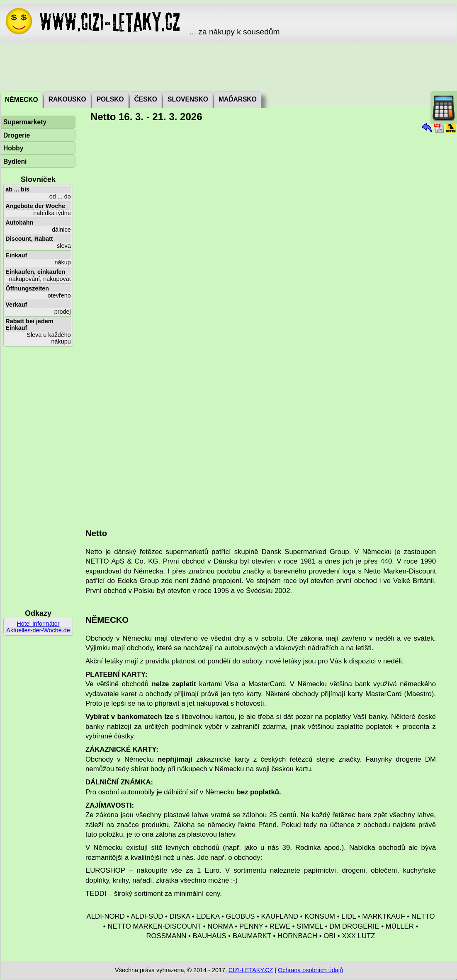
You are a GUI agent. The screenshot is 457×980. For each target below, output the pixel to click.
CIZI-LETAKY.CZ (251, 970)
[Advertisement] (228, 66)
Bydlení (15, 161)
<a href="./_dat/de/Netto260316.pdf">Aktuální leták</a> (267, 322)
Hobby (13, 148)
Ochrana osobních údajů (310, 970)
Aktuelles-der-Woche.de (38, 630)
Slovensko (188, 99)
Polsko (110, 99)
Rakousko (67, 99)
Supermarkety (25, 122)
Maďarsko (238, 99)
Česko (146, 99)
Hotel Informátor (38, 624)
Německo (22, 100)
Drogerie (17, 135)
